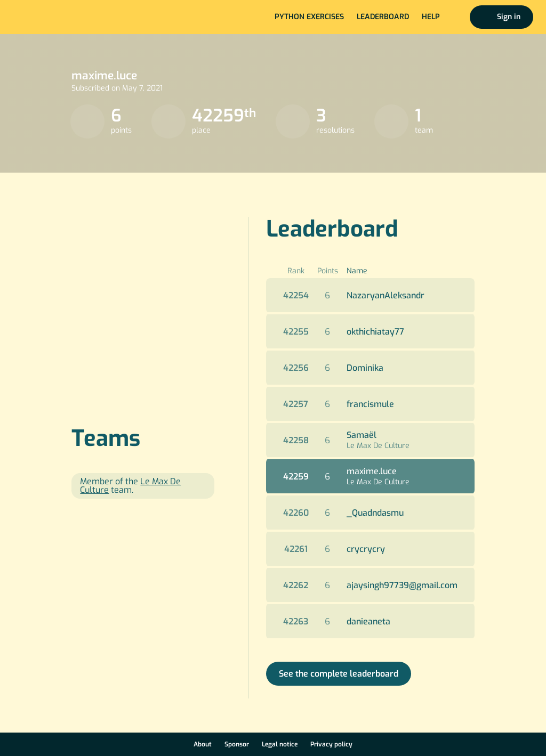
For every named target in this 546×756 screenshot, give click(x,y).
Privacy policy (331, 744)
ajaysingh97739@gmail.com (402, 585)
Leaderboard (383, 17)
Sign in (509, 17)
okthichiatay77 (375, 332)
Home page (43, 17)
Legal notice (280, 744)
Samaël (362, 435)
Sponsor (237, 744)
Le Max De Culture (378, 446)
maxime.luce (372, 471)
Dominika (365, 368)
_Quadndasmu (375, 513)
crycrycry (366, 549)
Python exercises (309, 17)
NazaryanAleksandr (386, 295)
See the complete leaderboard (339, 674)
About (203, 744)
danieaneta (368, 621)
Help (431, 17)
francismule (370, 404)
